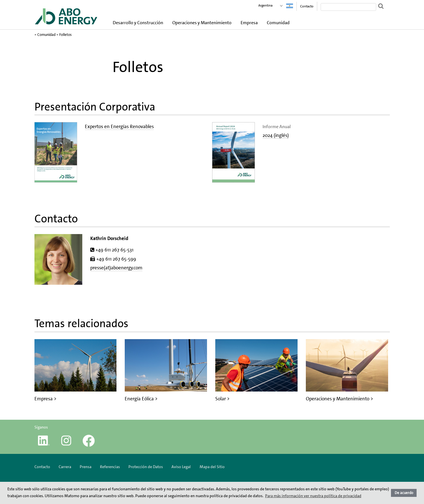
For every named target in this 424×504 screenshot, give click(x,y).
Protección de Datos (146, 467)
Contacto (307, 6)
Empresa (249, 23)
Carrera (65, 467)
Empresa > (45, 399)
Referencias (110, 467)
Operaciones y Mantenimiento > (339, 399)
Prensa (86, 467)
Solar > (222, 399)
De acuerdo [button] (404, 493)
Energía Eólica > (141, 399)
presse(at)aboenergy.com (116, 268)
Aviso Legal (181, 467)
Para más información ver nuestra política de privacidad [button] (313, 496)
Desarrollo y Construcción (138, 23)
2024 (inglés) (276, 135)
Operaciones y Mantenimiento (202, 23)
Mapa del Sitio (212, 467)
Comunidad (278, 23)
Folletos (65, 35)
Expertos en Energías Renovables (119, 126)
